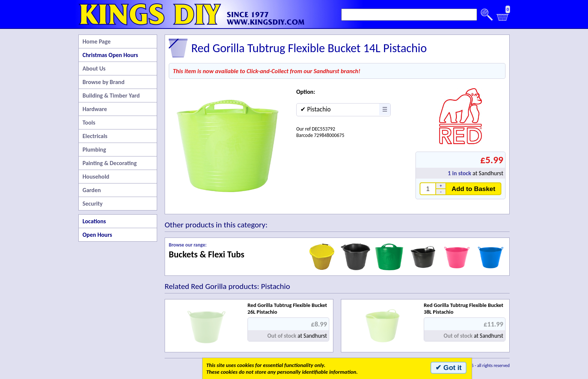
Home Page (97, 41)
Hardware (95, 109)
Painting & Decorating (110, 163)
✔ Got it (448, 368)
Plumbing (94, 150)
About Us (94, 68)
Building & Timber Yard (111, 96)
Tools (89, 123)
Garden (92, 190)
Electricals (95, 136)
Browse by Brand (103, 82)
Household (96, 177)
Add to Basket (473, 189)
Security (93, 204)
